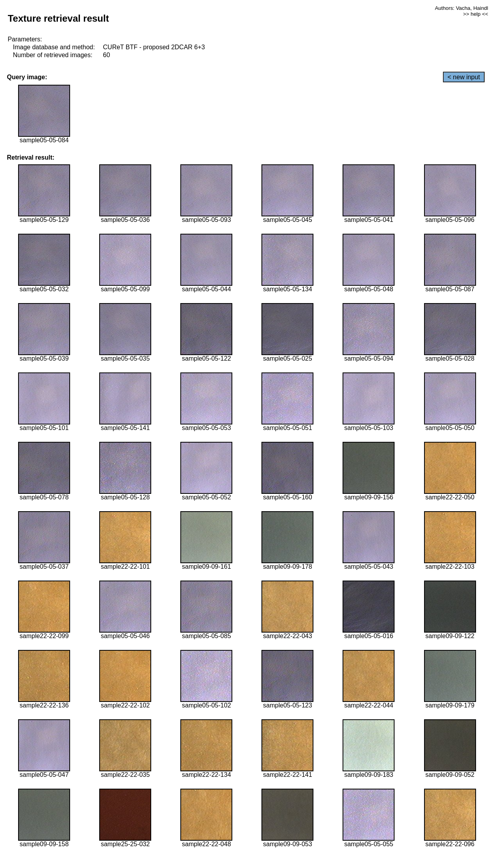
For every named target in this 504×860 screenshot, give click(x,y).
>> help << (476, 14)
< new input (464, 77)
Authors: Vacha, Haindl (461, 8)
